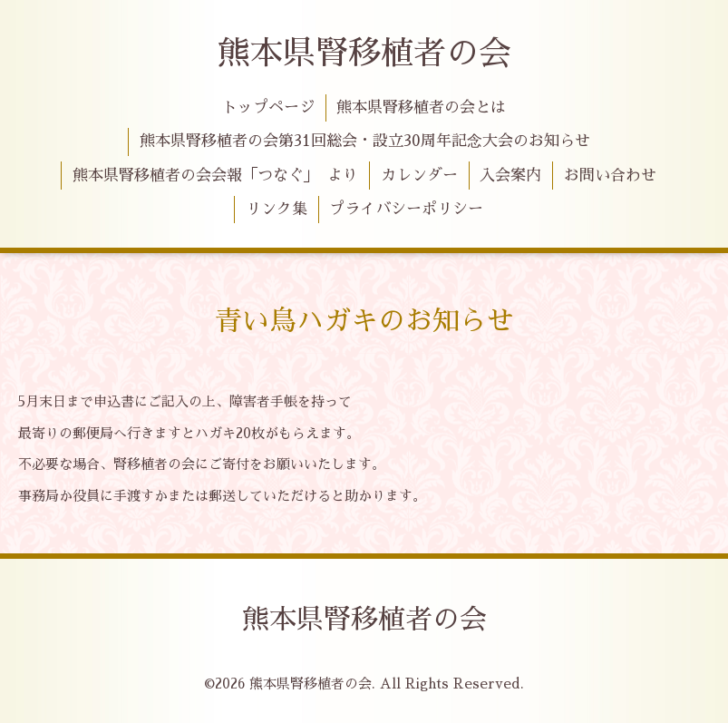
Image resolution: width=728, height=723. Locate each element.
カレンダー (419, 176)
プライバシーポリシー (406, 209)
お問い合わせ (610, 176)
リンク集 (277, 209)
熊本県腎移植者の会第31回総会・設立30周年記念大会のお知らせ (365, 141)
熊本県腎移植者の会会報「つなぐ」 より (215, 176)
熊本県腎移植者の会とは (421, 107)
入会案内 (510, 176)
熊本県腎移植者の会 (364, 54)
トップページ (268, 107)
